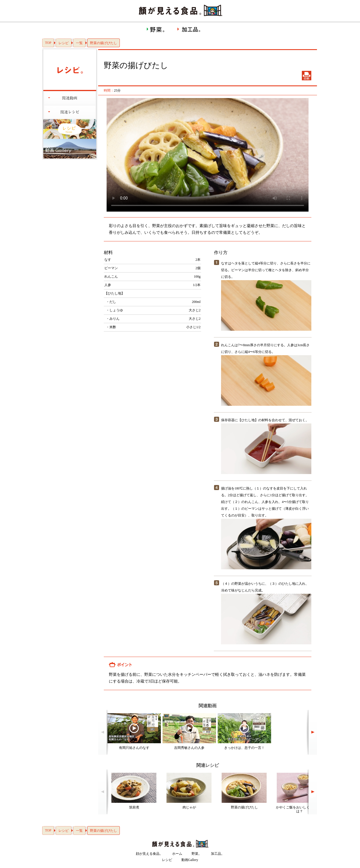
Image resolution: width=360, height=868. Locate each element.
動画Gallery (190, 860)
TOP (48, 43)
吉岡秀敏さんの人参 (189, 748)
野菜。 (197, 854)
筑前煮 (134, 807)
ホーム (177, 854)
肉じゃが (189, 807)
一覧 (79, 43)
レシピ (64, 43)
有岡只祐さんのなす (134, 748)
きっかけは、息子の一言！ (244, 748)
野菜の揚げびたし (244, 807)
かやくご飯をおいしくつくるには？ (300, 809)
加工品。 (218, 854)
